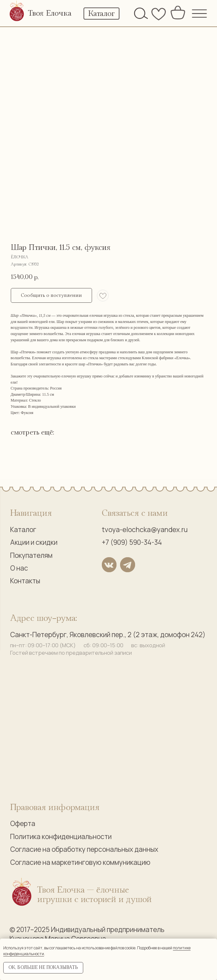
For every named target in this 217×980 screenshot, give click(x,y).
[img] (17, 12)
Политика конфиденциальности (61, 836)
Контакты (25, 581)
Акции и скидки (34, 542)
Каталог (23, 529)
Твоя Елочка (50, 13)
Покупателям (31, 555)
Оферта (23, 823)
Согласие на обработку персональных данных (84, 849)
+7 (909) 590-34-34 (132, 542)
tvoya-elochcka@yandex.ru (145, 529)
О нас (19, 568)
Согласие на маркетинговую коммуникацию (80, 862)
